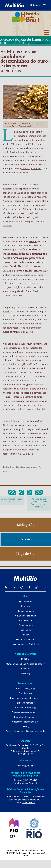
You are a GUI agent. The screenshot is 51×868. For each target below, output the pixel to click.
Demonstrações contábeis (25, 712)
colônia (23, 433)
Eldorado (7, 225)
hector (25, 669)
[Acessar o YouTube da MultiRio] (7, 587)
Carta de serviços (26, 689)
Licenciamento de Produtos (26, 644)
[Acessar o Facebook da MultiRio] (29, 587)
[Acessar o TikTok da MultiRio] (22, 587)
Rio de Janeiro (22, 344)
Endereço (25, 741)
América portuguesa (31, 168)
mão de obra (14, 360)
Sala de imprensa (26, 611)
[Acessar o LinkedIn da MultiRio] (44, 587)
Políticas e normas (26, 703)
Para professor (25, 621)
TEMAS (26, 674)
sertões (33, 241)
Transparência (26, 683)
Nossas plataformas (26, 654)
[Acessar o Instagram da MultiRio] (14, 587)
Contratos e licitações (25, 717)
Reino (20, 352)
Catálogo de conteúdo (26, 616)
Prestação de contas (25, 708)
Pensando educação (25, 639)
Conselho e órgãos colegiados (25, 698)
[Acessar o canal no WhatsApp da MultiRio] (37, 587)
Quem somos (25, 602)
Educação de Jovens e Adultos (27, 467)
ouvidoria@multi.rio (25, 766)
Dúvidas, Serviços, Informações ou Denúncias (26, 791)
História (6, 467)
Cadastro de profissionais (25, 722)
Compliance (25, 693)
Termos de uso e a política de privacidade (25, 731)
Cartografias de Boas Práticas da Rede (26, 664)
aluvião (6, 311)
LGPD (25, 727)
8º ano (12, 467)
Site (25, 596)
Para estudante (26, 625)
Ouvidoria (25, 760)
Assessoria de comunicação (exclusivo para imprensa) (25, 774)
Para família (26, 630)
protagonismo (32, 429)
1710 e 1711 (26, 454)
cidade (8, 344)
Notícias (25, 635)
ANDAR (25, 659)
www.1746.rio (29, 803)
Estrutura (25, 606)
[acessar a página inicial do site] (15, 5)
